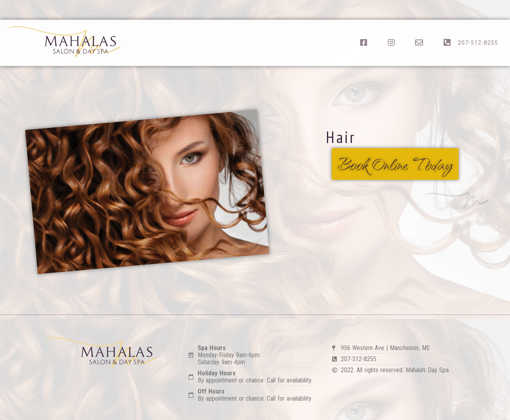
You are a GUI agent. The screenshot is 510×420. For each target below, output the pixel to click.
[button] (395, 164)
